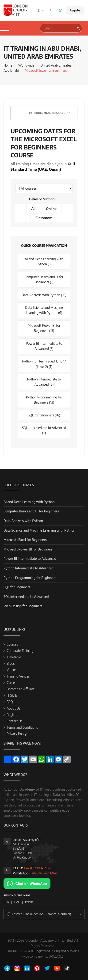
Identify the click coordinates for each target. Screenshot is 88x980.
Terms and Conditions (22, 727)
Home (8, 65)
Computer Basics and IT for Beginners (31, 511)
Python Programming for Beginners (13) (44, 400)
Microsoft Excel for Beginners (25, 540)
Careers (12, 683)
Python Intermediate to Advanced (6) (44, 382)
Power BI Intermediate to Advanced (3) (44, 346)
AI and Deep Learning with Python (29, 502)
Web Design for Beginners (23, 606)
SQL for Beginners (17, 587)
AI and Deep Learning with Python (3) (44, 261)
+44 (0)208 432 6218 (39, 868)
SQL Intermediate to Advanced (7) (44, 430)
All (33, 209)
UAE (17, 902)
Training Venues (18, 676)
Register (75, 10)
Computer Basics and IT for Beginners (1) (44, 279)
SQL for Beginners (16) (44, 415)
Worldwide (26, 65)
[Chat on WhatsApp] (27, 883)
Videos (11, 670)
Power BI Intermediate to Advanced (30, 559)
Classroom (44, 218)
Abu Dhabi (11, 70)
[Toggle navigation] (4, 28)
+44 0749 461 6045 (44, 873)
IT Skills (12, 695)
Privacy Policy (17, 734)
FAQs (10, 702)
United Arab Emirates (56, 65)
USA (6, 902)
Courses (12, 644)
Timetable (14, 657)
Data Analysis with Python (23, 521)
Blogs (11, 663)
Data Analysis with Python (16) (44, 295)
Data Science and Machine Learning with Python (39, 530)
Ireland (29, 902)
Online (51, 209)
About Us (13, 708)
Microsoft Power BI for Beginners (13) (44, 328)
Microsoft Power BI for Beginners (28, 549)
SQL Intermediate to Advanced (26, 597)
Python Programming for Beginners (30, 578)
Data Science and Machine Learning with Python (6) (44, 310)
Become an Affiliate (21, 689)
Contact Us (14, 721)
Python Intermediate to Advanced (29, 568)
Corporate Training (20, 651)
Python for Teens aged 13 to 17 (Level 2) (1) (44, 364)
